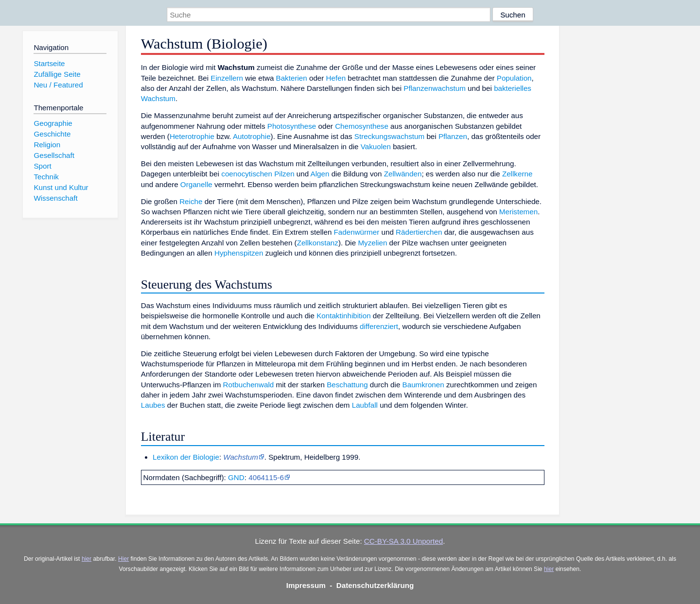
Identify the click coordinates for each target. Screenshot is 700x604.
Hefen (336, 78)
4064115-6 (266, 477)
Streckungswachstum (389, 136)
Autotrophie (252, 136)
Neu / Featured (58, 85)
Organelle (196, 184)
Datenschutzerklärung (375, 585)
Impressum (306, 585)
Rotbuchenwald (249, 385)
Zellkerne (517, 174)
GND (236, 477)
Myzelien (372, 243)
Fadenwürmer (357, 232)
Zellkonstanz (318, 243)
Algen (320, 174)
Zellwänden (403, 174)
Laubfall (365, 405)
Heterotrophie (192, 136)
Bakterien (292, 78)
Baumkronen (423, 385)
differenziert (379, 326)
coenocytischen (247, 174)
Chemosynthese (362, 126)
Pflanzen (453, 136)
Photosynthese (292, 126)
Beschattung (347, 385)
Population (514, 78)
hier (87, 559)
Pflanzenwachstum (434, 88)
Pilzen (284, 174)
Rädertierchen (419, 232)
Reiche (191, 201)
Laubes (153, 405)
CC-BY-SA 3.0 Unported (403, 541)
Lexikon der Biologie (186, 457)
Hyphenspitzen (239, 253)
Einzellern (227, 78)
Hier (123, 559)
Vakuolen (376, 147)
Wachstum (240, 457)
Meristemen (518, 212)
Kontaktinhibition (343, 316)
